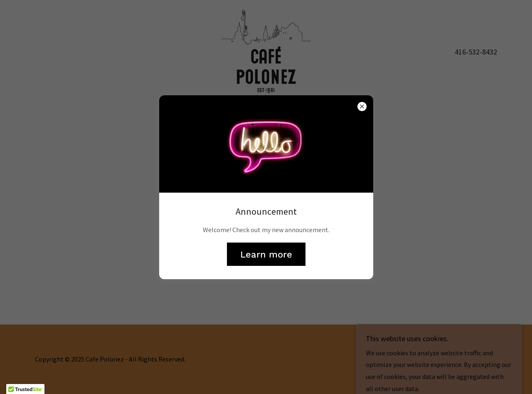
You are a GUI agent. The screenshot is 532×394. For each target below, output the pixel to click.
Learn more (266, 254)
